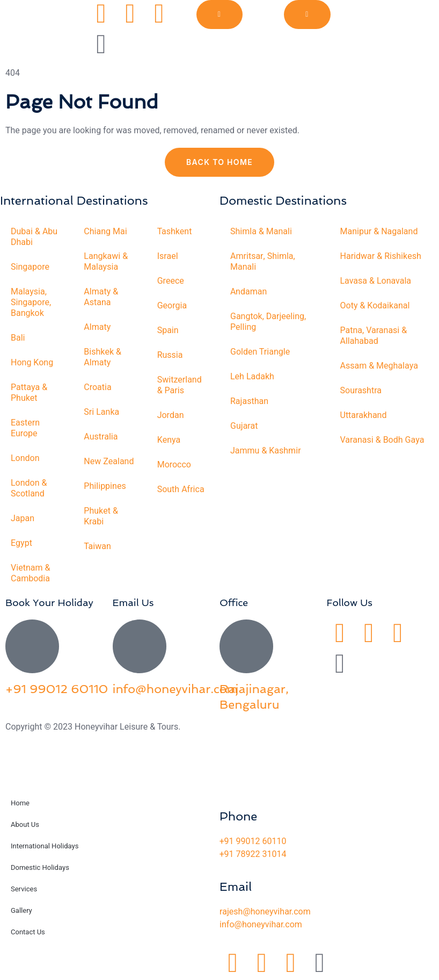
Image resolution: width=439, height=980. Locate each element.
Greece (171, 281)
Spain (168, 330)
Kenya (169, 440)
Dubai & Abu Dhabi (34, 237)
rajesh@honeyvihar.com (265, 912)
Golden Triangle (260, 352)
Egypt (21, 543)
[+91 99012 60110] (32, 646)
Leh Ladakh (252, 377)
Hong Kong (32, 363)
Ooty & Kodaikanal (375, 306)
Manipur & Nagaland (379, 232)
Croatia (97, 387)
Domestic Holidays (40, 867)
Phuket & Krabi (101, 516)
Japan (23, 518)
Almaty (97, 327)
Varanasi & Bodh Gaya (382, 440)
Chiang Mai (105, 232)
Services (24, 889)
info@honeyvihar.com (175, 689)
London (25, 458)
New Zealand (109, 462)
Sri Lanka (101, 412)
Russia (170, 355)
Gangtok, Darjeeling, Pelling (268, 322)
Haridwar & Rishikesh (381, 256)
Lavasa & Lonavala (376, 281)
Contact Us (28, 932)
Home (20, 803)
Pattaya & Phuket (29, 393)
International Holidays (45, 846)
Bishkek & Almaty (103, 357)
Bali (18, 338)
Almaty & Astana (101, 297)
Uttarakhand (364, 415)
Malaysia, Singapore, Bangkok (31, 302)
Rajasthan (249, 401)
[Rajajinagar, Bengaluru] (246, 646)
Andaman (248, 292)
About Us (25, 824)
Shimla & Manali (261, 232)
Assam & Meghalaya (379, 366)
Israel (168, 256)
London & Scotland (29, 488)
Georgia (172, 306)
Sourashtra (361, 391)
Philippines (105, 486)
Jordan (171, 415)
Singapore (30, 267)
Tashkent (175, 232)
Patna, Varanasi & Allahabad (374, 336)
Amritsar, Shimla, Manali (263, 262)
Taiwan (97, 546)
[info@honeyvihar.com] (140, 646)
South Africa (181, 489)
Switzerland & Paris (180, 385)
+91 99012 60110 (57, 689)
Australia (101, 437)
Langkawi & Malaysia (106, 262)
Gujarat (244, 426)
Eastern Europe (25, 428)
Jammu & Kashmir (266, 451)
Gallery (21, 910)
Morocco (174, 465)
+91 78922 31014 (253, 854)
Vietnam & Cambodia (30, 573)
